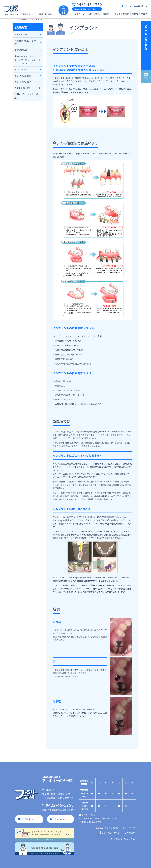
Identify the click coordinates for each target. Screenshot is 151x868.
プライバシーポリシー (112, 833)
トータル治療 (21, 34)
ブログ (144, 14)
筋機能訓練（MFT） (24, 88)
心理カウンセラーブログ (124, 828)
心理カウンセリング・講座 (26, 96)
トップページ (79, 14)
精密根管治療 (21, 50)
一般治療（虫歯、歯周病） (25, 42)
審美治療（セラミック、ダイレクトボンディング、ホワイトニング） (26, 60)
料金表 (135, 14)
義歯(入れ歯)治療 (23, 76)
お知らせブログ (103, 828)
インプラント (21, 69)
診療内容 (107, 14)
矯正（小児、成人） (24, 82)
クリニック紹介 (122, 14)
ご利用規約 (130, 833)
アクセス (128, 6)
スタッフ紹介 (94, 14)
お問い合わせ (142, 6)
